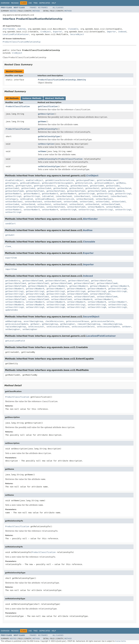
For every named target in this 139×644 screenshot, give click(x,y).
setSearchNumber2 (14, 302)
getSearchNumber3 (99, 286)
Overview (5, 3)
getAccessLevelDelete (103, 321)
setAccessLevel (36, 327)
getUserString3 (13, 196)
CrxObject (46, 32)
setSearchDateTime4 (61, 297)
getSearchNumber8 (76, 289)
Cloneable (73, 29)
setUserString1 (87, 210)
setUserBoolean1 (104, 199)
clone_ (9, 246)
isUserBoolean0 (64, 196)
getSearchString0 (117, 289)
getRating (63, 186)
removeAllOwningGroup (89, 324)
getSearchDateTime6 (61, 283)
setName (42, 151)
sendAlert (10, 224)
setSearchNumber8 (14, 305)
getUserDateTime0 (14, 191)
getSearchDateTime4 (16, 283)
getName (42, 121)
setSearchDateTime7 (16, 299)
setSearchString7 (76, 307)
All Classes (58, 8)
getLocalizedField (15, 341)
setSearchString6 (56, 307)
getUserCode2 (12, 188)
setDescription (46, 144)
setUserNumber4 (50, 210)
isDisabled (48, 196)
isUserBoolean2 (100, 196)
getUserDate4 (124, 188)
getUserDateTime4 (97, 191)
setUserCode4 (12, 204)
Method (36, 11)
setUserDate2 (60, 204)
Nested (13, 11)
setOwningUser (13, 329)
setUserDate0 (28, 204)
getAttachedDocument (108, 180)
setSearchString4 (14, 307)
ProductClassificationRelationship (22, 42)
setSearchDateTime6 (107, 297)
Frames (33, 8)
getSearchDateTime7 (84, 283)
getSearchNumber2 (79, 286)
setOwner (127, 327)
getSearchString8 (35, 294)
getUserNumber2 (32, 194)
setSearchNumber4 (56, 302)
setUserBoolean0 (85, 199)
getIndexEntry (13, 281)
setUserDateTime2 (35, 207)
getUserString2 (123, 194)
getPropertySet (24, 186)
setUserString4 (13, 212)
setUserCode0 (71, 202)
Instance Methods (32, 98)
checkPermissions (55, 321)
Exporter (58, 32)
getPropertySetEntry (45, 186)
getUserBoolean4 (79, 186)
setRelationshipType (49, 166)
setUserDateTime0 (111, 204)
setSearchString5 (35, 307)
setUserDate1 (44, 204)
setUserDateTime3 (56, 207)
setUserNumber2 (13, 210)
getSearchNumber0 (37, 286)
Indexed (122, 32)
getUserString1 (105, 194)
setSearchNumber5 (76, 302)
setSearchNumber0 (83, 299)
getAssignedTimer (85, 180)
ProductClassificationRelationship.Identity (62, 80)
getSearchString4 (76, 291)
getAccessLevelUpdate (17, 324)
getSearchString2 (35, 291)
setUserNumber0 (96, 207)
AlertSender (9, 29)
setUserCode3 (119, 202)
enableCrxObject (34, 180)
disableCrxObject (14, 180)
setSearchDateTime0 (77, 294)
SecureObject (77, 34)
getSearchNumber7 (56, 289)
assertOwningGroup (33, 321)
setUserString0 (68, 210)
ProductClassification (18, 106)
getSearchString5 (97, 291)
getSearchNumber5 (14, 289)
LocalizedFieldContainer (16, 34)
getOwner (35, 324)
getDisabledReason (30, 183)
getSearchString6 (117, 291)
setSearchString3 (117, 305)
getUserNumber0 (116, 191)
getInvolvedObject (104, 183)
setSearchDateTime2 (16, 297)
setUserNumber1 (114, 207)
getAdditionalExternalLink (60, 180)
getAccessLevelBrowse (77, 321)
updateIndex (12, 310)
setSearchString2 (97, 305)
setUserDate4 (92, 204)
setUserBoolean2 (14, 202)
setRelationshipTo (48, 159)
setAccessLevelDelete (83, 327)
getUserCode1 (113, 186)
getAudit (10, 235)
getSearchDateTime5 (39, 283)
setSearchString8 (97, 307)
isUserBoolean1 (82, 196)
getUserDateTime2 (56, 191)
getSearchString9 (56, 294)
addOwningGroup (13, 321)
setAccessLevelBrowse (58, 327)
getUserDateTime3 (76, 191)
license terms (120, 641)
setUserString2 (105, 210)
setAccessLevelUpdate (108, 327)
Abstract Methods (55, 98)
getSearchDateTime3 (101, 281)
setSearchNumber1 (104, 299)
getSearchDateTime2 (79, 281)
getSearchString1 (14, 291)
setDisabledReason (45, 199)
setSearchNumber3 (35, 302)
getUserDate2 (92, 188)
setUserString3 (123, 210)
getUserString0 (87, 194)
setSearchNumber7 (117, 302)
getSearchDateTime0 (33, 281)
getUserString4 (32, 196)
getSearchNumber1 (58, 286)
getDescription (46, 114)
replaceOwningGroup (16, 327)
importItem (11, 269)
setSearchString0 (56, 305)
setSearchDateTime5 (84, 297)
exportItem (11, 258)
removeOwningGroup (112, 324)
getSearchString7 (14, 294)
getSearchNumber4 (120, 286)
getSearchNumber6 (35, 289)
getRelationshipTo (48, 129)
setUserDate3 (76, 204)
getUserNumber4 (68, 194)
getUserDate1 (76, 188)
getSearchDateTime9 (16, 286)
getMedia (121, 183)
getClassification (48, 106)
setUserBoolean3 (33, 202)
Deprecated (45, 3)
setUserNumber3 (32, 210)
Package (15, 3)
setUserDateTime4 (76, 207)
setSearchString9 (117, 307)
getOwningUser (68, 324)
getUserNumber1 (13, 194)
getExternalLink (84, 183)
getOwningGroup (50, 324)
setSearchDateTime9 (61, 299)
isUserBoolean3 (119, 196)
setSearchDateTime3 (39, 297)
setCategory (12, 199)
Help (54, 3)
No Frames (43, 8)
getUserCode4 (44, 188)
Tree (35, 3)
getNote (9, 186)
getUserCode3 (28, 188)
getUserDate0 (60, 188)
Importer (111, 32)
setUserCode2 (103, 202)
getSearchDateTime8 (107, 283)
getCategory (12, 183)
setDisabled (27, 199)
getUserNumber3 (50, 194)
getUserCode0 (97, 186)
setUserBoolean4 (53, 202)
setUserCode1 (87, 202)
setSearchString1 (76, 305)
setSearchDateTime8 (39, 299)
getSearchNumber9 (97, 289)
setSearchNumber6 (97, 302)
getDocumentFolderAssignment (57, 183)
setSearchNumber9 (35, 305)
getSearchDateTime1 (56, 281)
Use (30, 3)
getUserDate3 (108, 188)
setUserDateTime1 (14, 207)
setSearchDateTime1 (100, 294)
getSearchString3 (56, 291)
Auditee (22, 29)
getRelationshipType (49, 136)
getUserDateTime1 (35, 191)
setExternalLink (65, 199)
